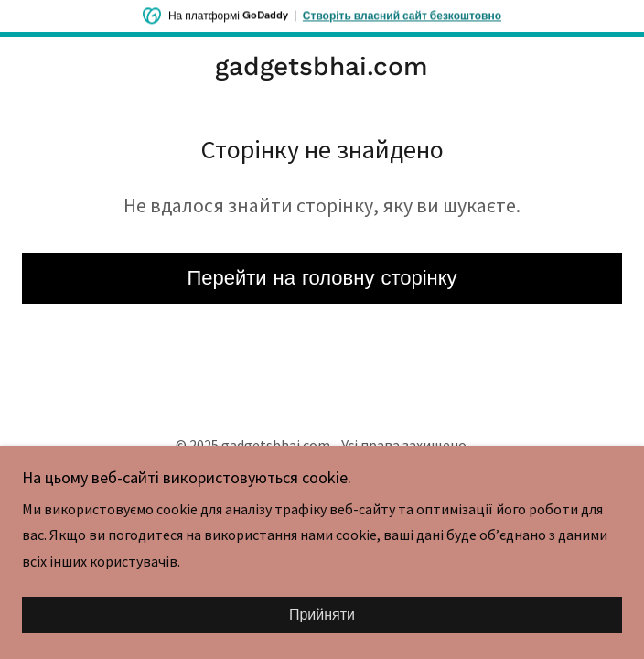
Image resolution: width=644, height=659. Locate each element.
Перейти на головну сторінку (322, 278)
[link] (322, 67)
